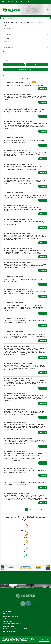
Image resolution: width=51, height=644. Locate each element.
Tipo (4, 32)
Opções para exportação (25, 69)
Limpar (37, 65)
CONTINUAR (44, 640)
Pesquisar (14, 65)
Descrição (6, 39)
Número (5, 58)
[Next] (42, 510)
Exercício (6, 45)
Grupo (5, 26)
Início (4, 19)
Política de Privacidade (27, 639)
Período (5, 51)
